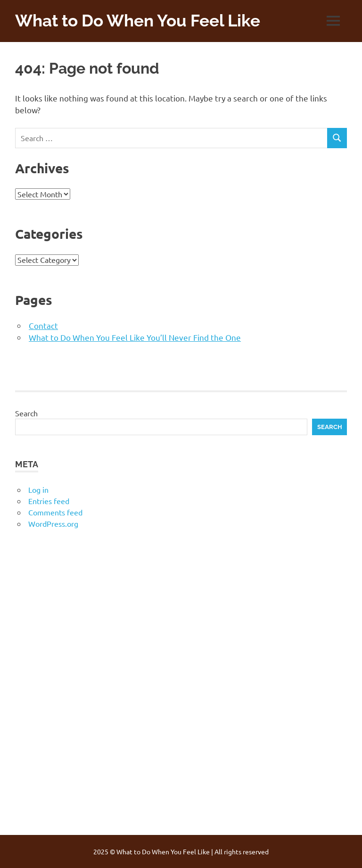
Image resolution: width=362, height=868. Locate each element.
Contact (43, 325)
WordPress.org (53, 523)
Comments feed (55, 512)
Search (26, 413)
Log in (38, 489)
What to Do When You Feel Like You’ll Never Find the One (135, 337)
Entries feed (49, 501)
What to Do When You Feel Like (138, 21)
